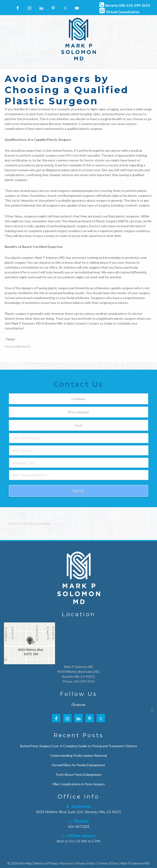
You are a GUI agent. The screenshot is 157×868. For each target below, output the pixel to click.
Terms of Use (108, 863)
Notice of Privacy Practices (54, 863)
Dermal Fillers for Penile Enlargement (79, 765)
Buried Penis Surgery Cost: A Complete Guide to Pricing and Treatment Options (79, 746)
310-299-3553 (84, 681)
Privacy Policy (86, 863)
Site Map (25, 863)
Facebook (78, 705)
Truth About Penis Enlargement (78, 774)
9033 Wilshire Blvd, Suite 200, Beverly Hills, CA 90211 (78, 812)
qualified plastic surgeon (85, 129)
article (124, 165)
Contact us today (100, 323)
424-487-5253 (79, 827)
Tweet (10, 339)
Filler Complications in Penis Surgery (79, 784)
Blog (27, 347)
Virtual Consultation (119, 11)
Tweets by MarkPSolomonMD (29, 524)
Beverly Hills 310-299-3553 (124, 5)
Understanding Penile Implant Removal (79, 755)
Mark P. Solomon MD (135, 863)
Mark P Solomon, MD (26, 323)
